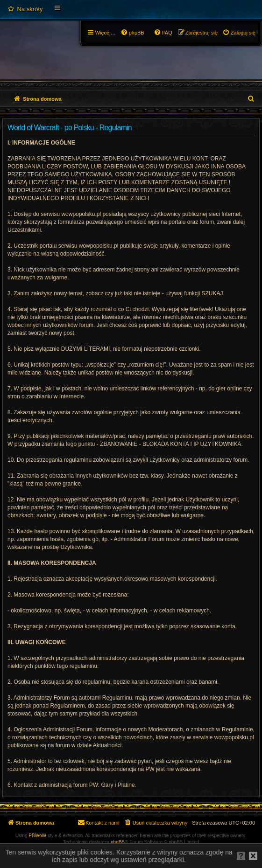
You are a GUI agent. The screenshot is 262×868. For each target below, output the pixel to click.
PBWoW (37, 836)
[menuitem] (25, 9)
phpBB (118, 842)
